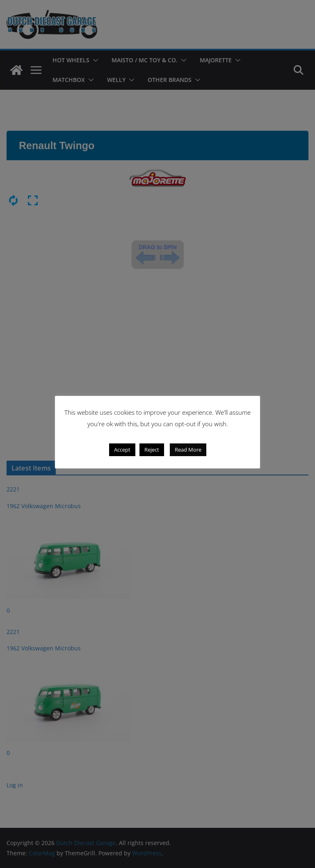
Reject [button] (152, 450)
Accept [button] (122, 450)
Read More (188, 450)
